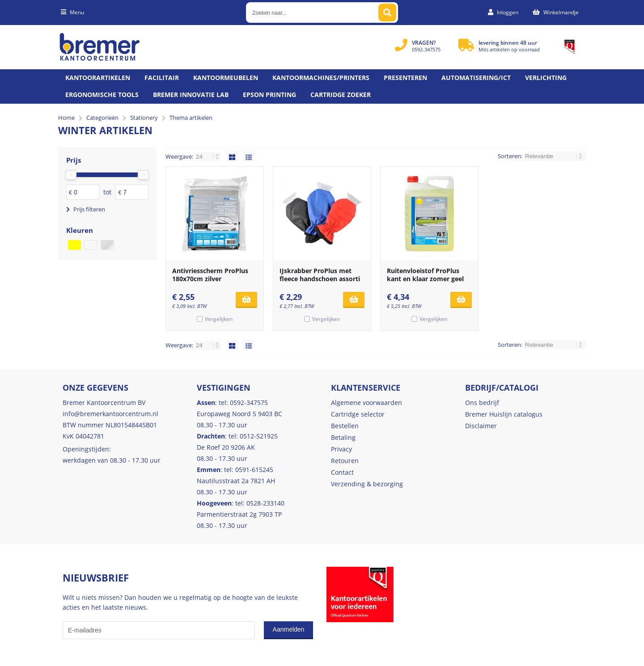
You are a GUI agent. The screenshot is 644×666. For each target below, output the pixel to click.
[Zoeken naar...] (387, 13)
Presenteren (405, 78)
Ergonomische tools (102, 95)
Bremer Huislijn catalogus (504, 414)
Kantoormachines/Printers (321, 78)
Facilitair (162, 78)
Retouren (345, 461)
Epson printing (269, 95)
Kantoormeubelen (226, 78)
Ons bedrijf (482, 403)
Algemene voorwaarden (366, 403)
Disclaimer (481, 426)
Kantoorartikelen (98, 78)
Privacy (341, 449)
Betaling (343, 437)
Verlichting (546, 78)
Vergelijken (219, 319)
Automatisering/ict (476, 78)
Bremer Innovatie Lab (191, 95)
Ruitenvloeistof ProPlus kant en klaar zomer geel (425, 275)
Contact (342, 472)
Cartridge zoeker (341, 95)
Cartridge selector (358, 414)
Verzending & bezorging (367, 484)
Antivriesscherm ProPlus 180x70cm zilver (210, 275)
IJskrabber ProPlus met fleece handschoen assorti (320, 275)
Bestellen (345, 426)
